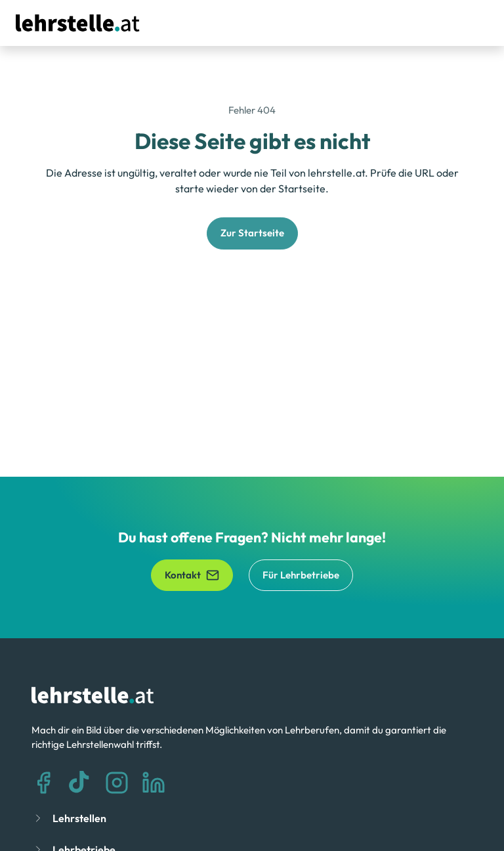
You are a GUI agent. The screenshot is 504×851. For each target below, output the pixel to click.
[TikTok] (80, 783)
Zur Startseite (252, 233)
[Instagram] (117, 783)
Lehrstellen (79, 818)
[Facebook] (43, 783)
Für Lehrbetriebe (301, 575)
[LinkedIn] (154, 783)
